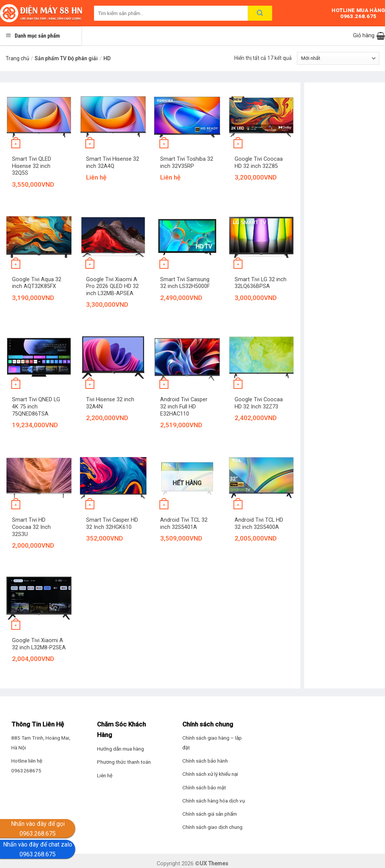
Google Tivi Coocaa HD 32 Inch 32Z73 (259, 403)
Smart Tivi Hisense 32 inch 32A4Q (113, 163)
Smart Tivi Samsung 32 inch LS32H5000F (185, 283)
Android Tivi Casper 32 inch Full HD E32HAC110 (184, 407)
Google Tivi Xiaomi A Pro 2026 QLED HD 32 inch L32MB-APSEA (112, 286)
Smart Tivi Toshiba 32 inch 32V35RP (187, 163)
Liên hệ (105, 775)
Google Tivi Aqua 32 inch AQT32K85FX (37, 283)
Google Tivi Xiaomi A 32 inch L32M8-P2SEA (39, 644)
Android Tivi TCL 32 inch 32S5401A (184, 524)
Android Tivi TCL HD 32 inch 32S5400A (259, 524)
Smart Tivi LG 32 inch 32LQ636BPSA (261, 283)
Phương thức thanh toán (124, 762)
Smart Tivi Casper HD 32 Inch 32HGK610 (112, 524)
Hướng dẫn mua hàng (121, 749)
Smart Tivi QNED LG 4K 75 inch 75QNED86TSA (36, 407)
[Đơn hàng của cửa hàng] (338, 58)
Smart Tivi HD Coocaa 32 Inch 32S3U (31, 527)
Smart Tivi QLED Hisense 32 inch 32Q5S (32, 166)
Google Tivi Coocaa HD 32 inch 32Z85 (259, 163)
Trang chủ (17, 58)
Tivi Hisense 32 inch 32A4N (110, 403)
